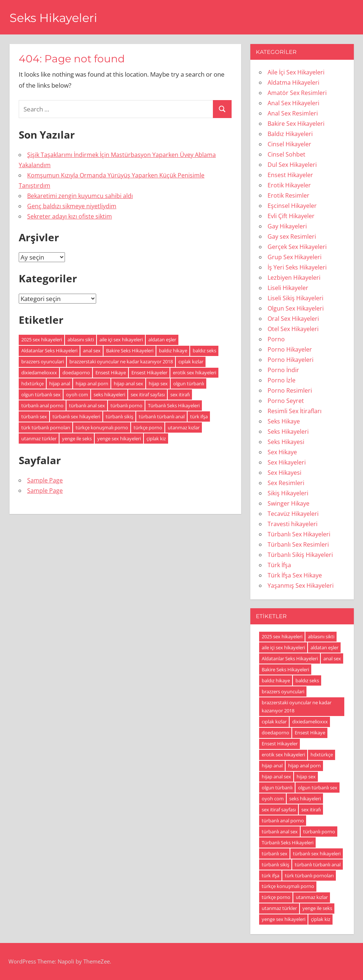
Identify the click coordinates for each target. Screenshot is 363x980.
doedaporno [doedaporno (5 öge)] (76, 372)
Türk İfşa (279, 565)
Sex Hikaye (282, 452)
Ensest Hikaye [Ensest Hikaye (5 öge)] (111, 372)
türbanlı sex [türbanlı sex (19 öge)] (34, 416)
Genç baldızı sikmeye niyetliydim (72, 206)
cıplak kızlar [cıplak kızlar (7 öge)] (191, 361)
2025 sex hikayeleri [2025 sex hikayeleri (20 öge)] (42, 339)
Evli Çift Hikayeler (291, 216)
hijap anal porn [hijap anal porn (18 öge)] (92, 383)
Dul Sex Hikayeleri (292, 165)
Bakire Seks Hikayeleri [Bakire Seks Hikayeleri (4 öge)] (130, 350)
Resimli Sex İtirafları (295, 411)
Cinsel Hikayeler (289, 144)
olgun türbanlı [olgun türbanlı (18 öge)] (189, 383)
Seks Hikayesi (286, 442)
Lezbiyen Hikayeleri (294, 278)
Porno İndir (283, 370)
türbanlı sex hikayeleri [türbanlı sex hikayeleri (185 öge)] (76, 416)
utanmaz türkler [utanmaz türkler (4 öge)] (39, 438)
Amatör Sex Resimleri (297, 93)
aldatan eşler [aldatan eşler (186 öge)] (162, 339)
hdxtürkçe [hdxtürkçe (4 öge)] (32, 383)
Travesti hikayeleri (293, 524)
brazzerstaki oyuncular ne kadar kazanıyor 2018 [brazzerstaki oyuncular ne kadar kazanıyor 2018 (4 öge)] (121, 361)
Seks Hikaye (284, 421)
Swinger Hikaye (288, 503)
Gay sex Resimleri (292, 236)
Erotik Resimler (288, 195)
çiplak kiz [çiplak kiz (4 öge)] (156, 438)
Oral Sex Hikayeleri (293, 319)
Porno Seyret (286, 401)
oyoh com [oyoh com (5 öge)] (77, 394)
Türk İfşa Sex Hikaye (295, 575)
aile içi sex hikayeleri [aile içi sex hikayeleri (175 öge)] (121, 339)
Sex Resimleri (286, 483)
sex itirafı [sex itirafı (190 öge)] (180, 394)
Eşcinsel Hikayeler (292, 206)
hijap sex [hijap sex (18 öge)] (158, 383)
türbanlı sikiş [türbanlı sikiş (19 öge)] (119, 416)
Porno (276, 339)
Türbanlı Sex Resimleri (298, 544)
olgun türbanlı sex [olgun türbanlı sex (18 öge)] (41, 394)
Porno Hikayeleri (291, 360)
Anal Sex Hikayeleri (293, 103)
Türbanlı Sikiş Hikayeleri (300, 555)
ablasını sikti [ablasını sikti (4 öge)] (81, 339)
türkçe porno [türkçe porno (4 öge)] (148, 427)
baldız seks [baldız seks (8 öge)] (204, 350)
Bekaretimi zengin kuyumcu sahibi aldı (80, 196)
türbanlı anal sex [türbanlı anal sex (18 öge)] (87, 405)
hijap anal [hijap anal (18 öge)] (60, 383)
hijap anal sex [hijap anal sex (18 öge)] (128, 383)
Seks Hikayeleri (53, 18)
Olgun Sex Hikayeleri (296, 308)
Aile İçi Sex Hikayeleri (296, 72)
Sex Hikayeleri (287, 462)
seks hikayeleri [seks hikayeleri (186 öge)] (109, 394)
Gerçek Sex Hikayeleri (297, 247)
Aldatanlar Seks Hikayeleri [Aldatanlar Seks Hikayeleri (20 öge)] (49, 350)
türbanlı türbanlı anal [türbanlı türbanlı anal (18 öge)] (162, 416)
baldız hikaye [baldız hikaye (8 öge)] (173, 350)
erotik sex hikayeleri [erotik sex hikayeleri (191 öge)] (195, 372)
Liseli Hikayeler (288, 288)
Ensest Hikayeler (290, 175)
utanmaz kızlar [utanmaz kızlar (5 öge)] (184, 427)
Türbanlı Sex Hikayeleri (299, 534)
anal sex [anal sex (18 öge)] (92, 350)
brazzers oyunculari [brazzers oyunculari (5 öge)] (43, 361)
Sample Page (45, 480)
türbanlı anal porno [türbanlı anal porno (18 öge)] (42, 405)
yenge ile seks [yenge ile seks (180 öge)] (77, 438)
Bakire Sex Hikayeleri (296, 124)
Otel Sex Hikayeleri (293, 329)
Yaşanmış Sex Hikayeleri (301, 586)
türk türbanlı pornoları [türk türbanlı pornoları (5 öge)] (46, 427)
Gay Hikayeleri (287, 226)
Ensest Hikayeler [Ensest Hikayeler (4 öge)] (149, 372)
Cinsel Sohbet (286, 154)
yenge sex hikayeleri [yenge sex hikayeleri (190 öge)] (119, 438)
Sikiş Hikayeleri (288, 493)
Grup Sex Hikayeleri (295, 257)
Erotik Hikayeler (289, 185)
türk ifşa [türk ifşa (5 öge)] (199, 416)
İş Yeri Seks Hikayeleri (297, 267)
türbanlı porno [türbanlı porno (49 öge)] (126, 405)
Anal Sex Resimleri (293, 113)
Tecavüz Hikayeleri (293, 514)
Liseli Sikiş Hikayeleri (295, 298)
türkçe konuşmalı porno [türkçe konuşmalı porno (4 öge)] (102, 427)
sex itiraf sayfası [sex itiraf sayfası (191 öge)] (148, 394)
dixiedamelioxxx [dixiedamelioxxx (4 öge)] (39, 372)
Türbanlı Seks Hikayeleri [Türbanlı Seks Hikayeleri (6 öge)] (174, 405)
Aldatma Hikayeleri (293, 82)
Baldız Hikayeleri (290, 134)
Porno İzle (282, 380)
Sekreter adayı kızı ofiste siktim (70, 216)
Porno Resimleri (290, 390)
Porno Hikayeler (290, 349)
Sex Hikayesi (284, 473)
